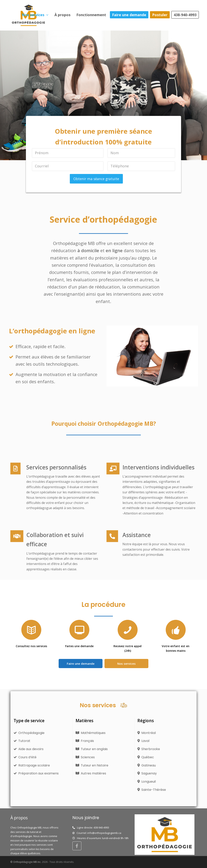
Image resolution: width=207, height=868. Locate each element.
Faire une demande (81, 664)
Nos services (126, 664)
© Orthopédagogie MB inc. (26, 862)
